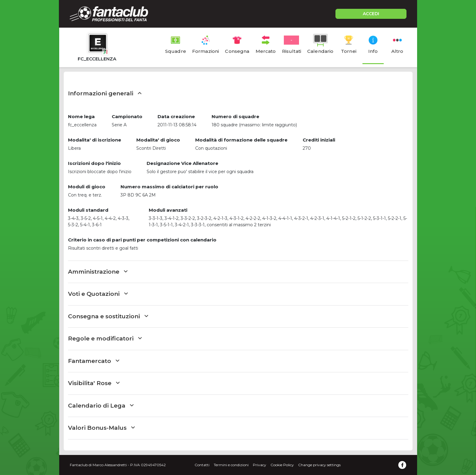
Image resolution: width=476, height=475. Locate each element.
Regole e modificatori (105, 338)
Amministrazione (98, 272)
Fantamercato (94, 361)
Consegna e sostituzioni (108, 316)
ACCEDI (371, 14)
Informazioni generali (105, 93)
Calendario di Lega (101, 406)
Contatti (202, 465)
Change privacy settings (319, 465)
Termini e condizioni (231, 465)
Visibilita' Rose (94, 383)
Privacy (260, 465)
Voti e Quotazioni (98, 294)
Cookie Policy (282, 465)
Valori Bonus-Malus (101, 428)
